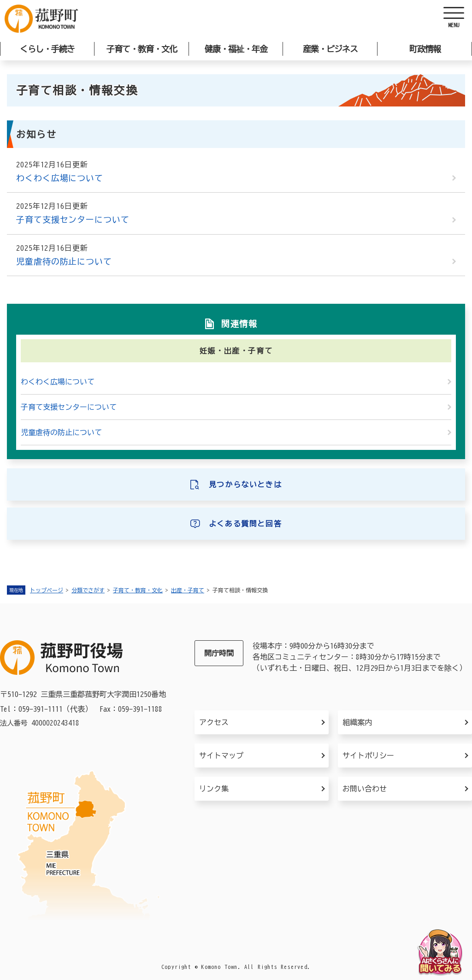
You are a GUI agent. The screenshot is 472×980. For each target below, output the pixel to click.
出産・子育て (188, 590)
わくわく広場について (60, 178)
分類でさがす (88, 590)
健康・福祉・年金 (236, 49)
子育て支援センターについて (73, 219)
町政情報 (425, 49)
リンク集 (214, 789)
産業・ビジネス (330, 49)
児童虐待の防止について (64, 261)
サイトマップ (221, 756)
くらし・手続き (47, 49)
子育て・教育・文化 (142, 49)
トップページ (47, 590)
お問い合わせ (365, 789)
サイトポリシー (368, 756)
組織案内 (357, 722)
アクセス (214, 722)
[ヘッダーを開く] (454, 18)
